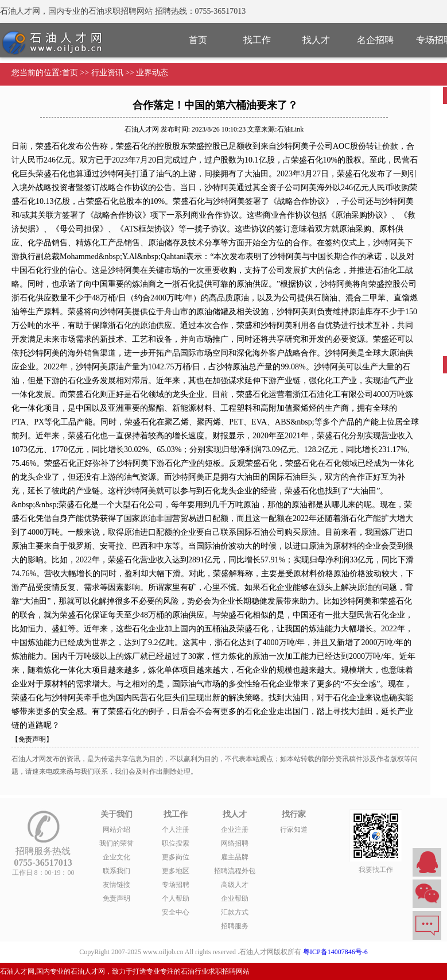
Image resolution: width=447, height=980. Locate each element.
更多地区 (176, 871)
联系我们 (116, 871)
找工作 (257, 40)
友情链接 (116, 885)
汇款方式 (235, 912)
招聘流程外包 (235, 871)
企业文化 (116, 857)
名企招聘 (375, 40)
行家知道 (294, 829)
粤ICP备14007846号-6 (335, 952)
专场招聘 (176, 885)
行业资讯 (107, 73)
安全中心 (176, 912)
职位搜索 (176, 843)
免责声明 (116, 898)
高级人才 (235, 885)
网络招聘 (235, 843)
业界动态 (152, 73)
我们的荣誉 (116, 843)
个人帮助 (176, 898)
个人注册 (176, 829)
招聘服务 (235, 926)
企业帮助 (235, 898)
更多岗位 (176, 857)
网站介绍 (116, 829)
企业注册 (235, 829)
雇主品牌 (235, 857)
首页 (198, 40)
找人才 (316, 40)
